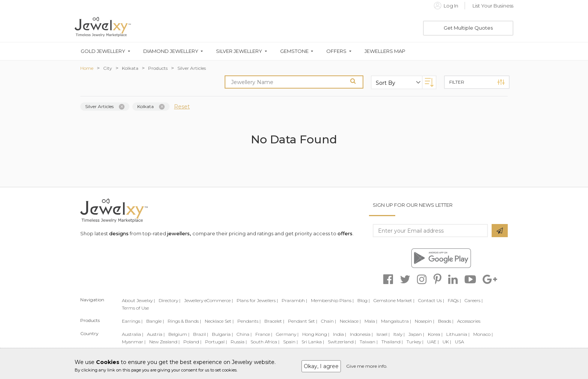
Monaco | (483, 334)
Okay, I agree (321, 366)
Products (158, 68)
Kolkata (130, 68)
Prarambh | (294, 300)
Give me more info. (367, 366)
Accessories (469, 321)
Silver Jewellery (239, 51)
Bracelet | (274, 321)
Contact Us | (431, 300)
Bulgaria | (222, 334)
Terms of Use (135, 308)
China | (244, 334)
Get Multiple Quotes (468, 28)
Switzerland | (342, 342)
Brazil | (201, 334)
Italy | (399, 334)
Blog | (364, 300)
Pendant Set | (303, 321)
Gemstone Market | (394, 300)
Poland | (192, 342)
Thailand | (392, 342)
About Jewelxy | (138, 300)
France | (264, 334)
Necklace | (350, 321)
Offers (336, 51)
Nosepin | (424, 321)
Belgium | (179, 334)
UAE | (433, 342)
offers (345, 233)
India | (340, 334)
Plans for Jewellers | (257, 300)
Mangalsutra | (396, 321)
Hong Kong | (316, 334)
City (108, 68)
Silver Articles (192, 68)
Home (87, 68)
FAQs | (454, 300)
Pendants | (249, 321)
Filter (477, 82)
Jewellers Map (385, 51)
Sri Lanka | (313, 342)
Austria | (156, 334)
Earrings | (132, 321)
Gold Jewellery (103, 51)
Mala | (371, 321)
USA (459, 342)
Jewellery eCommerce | (208, 300)
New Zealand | (164, 342)
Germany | (287, 334)
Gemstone (294, 51)
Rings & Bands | (184, 321)
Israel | (383, 334)
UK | (447, 342)
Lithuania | (458, 334)
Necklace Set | (219, 321)
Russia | (239, 342)
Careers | (474, 300)
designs (119, 233)
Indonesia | (361, 334)
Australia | (133, 334)
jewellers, (179, 233)
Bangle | (155, 321)
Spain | (290, 342)
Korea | (435, 334)
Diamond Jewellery (171, 51)
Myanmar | (134, 342)
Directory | (169, 300)
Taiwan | (369, 342)
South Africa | (265, 342)
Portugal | (216, 342)
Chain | (328, 321)
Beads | (446, 321)
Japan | (416, 334)
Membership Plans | (332, 300)
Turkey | (415, 342)
